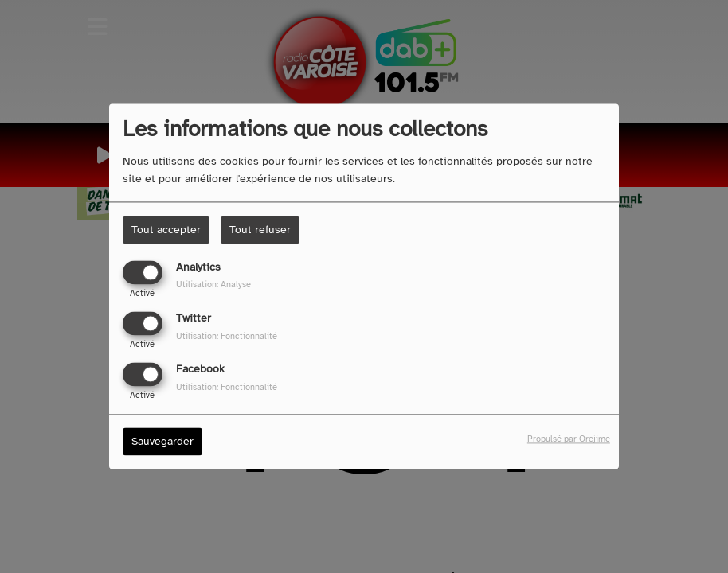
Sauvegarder (162, 442)
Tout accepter (166, 230)
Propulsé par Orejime (569, 439)
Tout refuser (260, 230)
